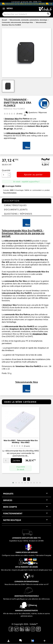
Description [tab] (12, 201)
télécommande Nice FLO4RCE (18, 241)
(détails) (42, 4)
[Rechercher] (26, 14)
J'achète (16, 461)
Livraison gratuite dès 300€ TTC (27, 2)
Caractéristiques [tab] (15, 205)
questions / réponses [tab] (18, 214)
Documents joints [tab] (16, 210)
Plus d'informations (10, 193)
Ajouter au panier (33, 175)
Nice (15, 305)
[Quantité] (5, 175)
